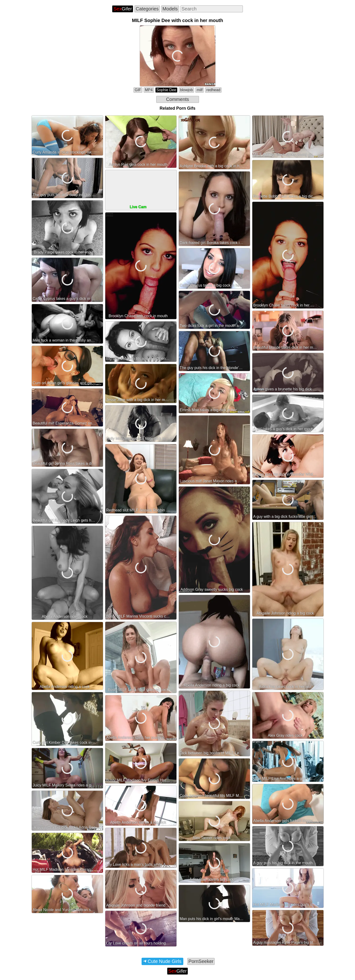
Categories (147, 9)
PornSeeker (201, 961)
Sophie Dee (166, 90)
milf (200, 90)
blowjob (186, 90)
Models (170, 9)
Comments (177, 99)
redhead (213, 90)
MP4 (149, 90)
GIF (138, 90)
